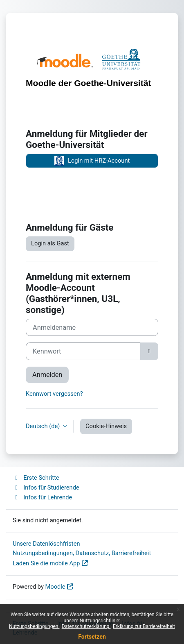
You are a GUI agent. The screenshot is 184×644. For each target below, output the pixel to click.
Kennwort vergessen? (54, 394)
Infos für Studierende (46, 488)
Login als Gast (50, 243)
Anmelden (47, 375)
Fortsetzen (92, 637)
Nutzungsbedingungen (34, 626)
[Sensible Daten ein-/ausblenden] (149, 351)
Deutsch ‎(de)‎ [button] (44, 426)
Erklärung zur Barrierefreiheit (144, 626)
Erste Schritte (36, 478)
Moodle (55, 587)
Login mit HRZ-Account (92, 161)
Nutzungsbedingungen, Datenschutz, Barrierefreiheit (82, 553)
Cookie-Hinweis (106, 426)
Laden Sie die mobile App (46, 563)
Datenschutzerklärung (86, 626)
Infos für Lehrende (42, 497)
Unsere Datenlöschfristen (46, 544)
